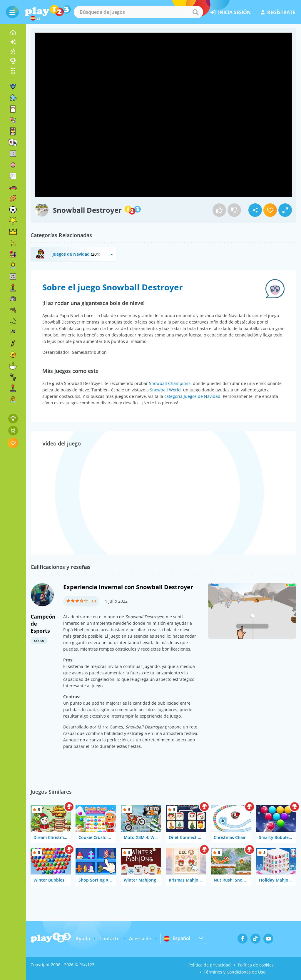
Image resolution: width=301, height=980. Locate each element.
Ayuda (83, 939)
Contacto (109, 939)
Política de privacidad (210, 965)
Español (177, 938)
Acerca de (140, 939)
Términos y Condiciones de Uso (235, 972)
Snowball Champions (170, 383)
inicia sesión (231, 12)
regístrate (278, 12)
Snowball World (165, 390)
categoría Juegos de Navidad (192, 396)
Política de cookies (256, 965)
